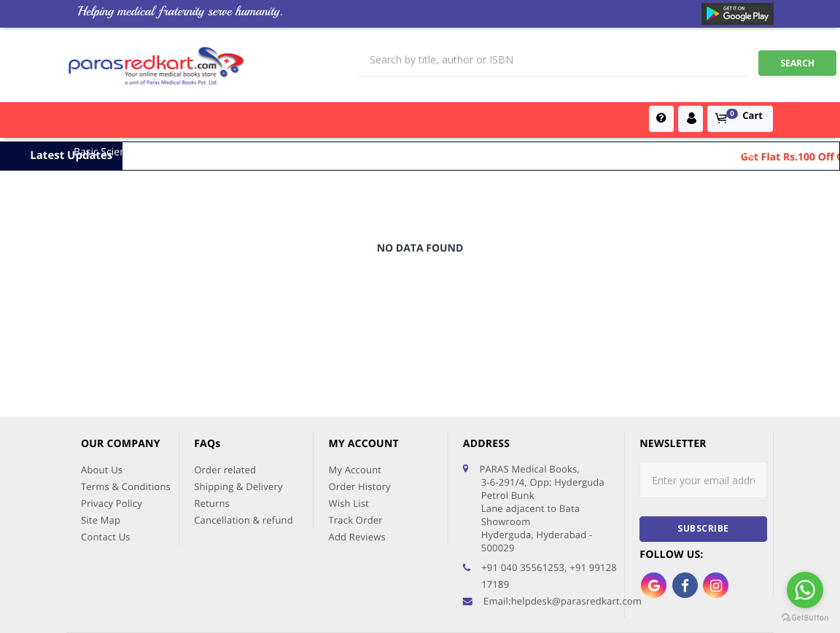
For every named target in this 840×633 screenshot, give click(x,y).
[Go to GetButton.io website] (805, 618)
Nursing (735, 152)
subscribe (703, 436)
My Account (355, 377)
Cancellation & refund (244, 427)
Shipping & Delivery (238, 394)
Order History (359, 394)
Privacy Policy (112, 411)
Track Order (355, 427)
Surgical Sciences (285, 152)
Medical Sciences (193, 152)
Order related (225, 377)
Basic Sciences (108, 152)
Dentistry (683, 152)
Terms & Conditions (126, 394)
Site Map (101, 427)
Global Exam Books (534, 152)
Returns (212, 411)
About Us (102, 377)
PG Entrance (621, 152)
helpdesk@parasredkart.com (576, 508)
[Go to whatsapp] (805, 590)
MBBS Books (447, 152)
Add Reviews (357, 444)
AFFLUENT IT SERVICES (724, 602)
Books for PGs (371, 152)
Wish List (349, 411)
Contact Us (106, 444)
